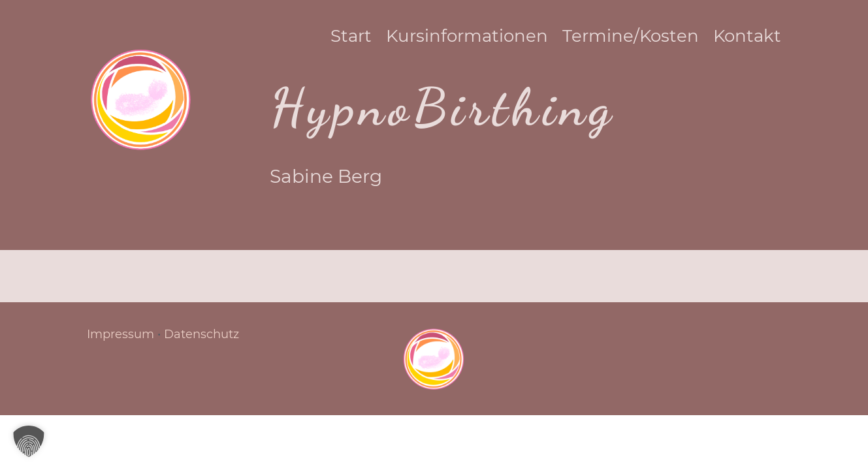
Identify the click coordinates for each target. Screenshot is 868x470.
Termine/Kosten (644, 39)
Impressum (121, 334)
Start (364, 39)
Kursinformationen (480, 39)
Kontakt (760, 39)
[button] (29, 441)
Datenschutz (201, 334)
